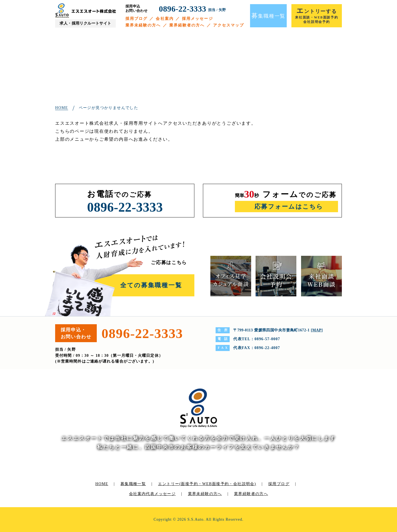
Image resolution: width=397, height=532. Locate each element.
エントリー (207, 484)
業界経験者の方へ (187, 25)
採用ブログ (137, 19)
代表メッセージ (161, 494)
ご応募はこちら (169, 263)
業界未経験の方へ (143, 25)
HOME (102, 484)
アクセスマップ (229, 25)
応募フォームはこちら (289, 207)
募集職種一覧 (133, 484)
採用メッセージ (198, 19)
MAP (317, 330)
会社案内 (165, 19)
